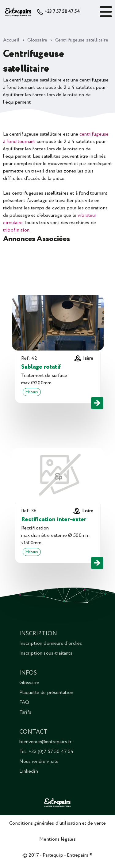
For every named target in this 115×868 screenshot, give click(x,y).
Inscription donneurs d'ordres (51, 643)
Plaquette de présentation (46, 692)
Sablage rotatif (41, 367)
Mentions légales (57, 839)
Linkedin (29, 771)
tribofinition (16, 230)
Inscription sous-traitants (46, 653)
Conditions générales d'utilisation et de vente (57, 823)
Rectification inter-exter (54, 519)
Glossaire (29, 683)
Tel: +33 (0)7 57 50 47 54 (47, 751)
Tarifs (25, 712)
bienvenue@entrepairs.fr (46, 742)
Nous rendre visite (39, 761)
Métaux (32, 392)
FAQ (24, 702)
